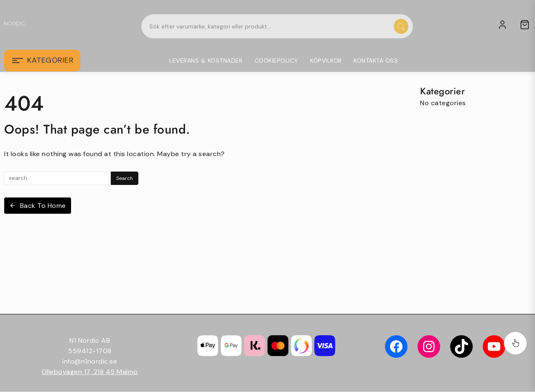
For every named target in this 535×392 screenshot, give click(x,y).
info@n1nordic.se (90, 361)
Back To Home (38, 206)
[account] (502, 25)
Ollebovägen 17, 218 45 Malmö (90, 372)
